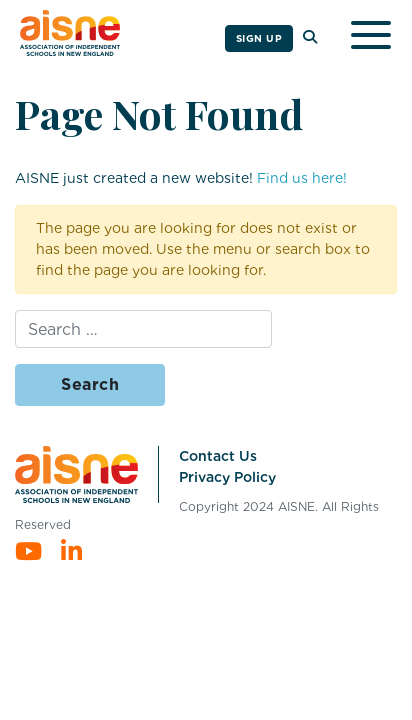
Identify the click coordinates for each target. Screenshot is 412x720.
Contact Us (218, 456)
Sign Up (259, 38)
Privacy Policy (227, 477)
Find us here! (302, 178)
